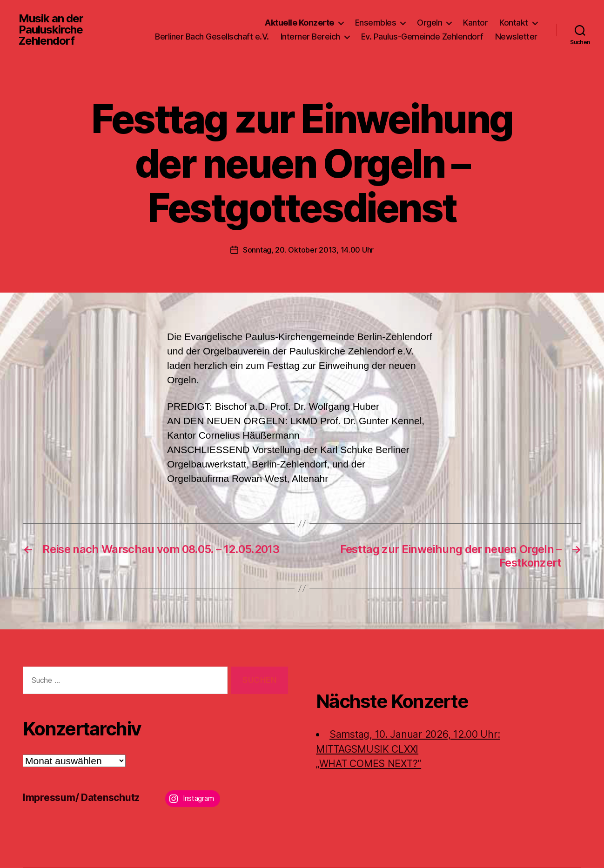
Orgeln (430, 23)
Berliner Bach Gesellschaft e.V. (212, 37)
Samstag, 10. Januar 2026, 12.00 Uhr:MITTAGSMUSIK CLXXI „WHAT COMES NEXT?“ (408, 749)
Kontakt (514, 23)
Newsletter (516, 37)
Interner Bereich (310, 37)
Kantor (475, 23)
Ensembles (376, 23)
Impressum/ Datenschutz (81, 798)
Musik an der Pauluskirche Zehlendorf (51, 30)
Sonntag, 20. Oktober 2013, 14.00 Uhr (308, 250)
